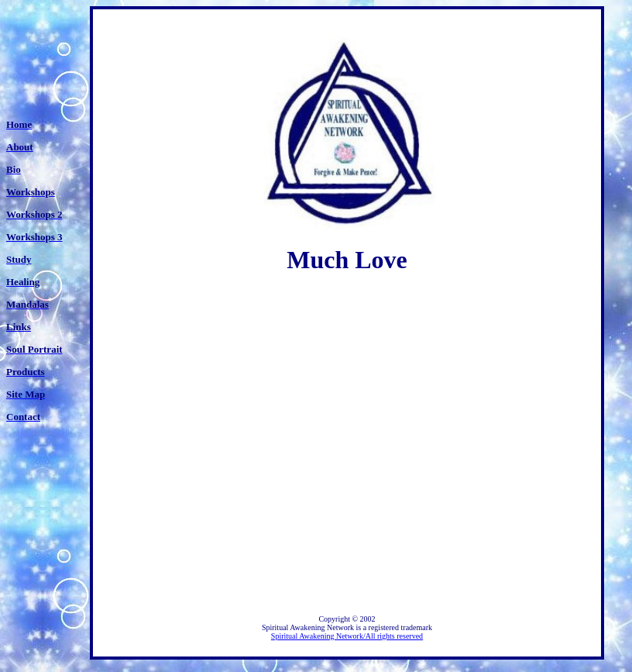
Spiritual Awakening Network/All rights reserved (347, 636)
